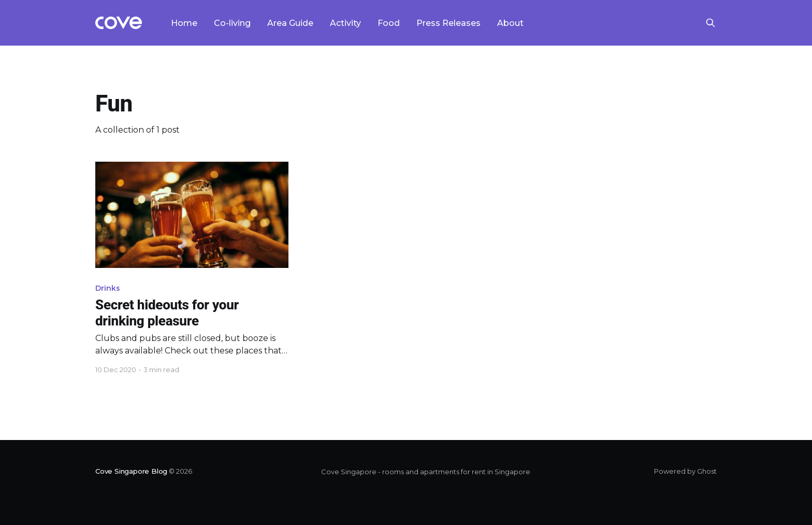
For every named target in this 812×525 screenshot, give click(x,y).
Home (184, 23)
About (510, 23)
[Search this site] (711, 23)
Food (389, 23)
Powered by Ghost (685, 471)
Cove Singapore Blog (131, 471)
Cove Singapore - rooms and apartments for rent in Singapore (426, 472)
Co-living (232, 23)
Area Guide (290, 23)
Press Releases (448, 23)
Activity (345, 23)
